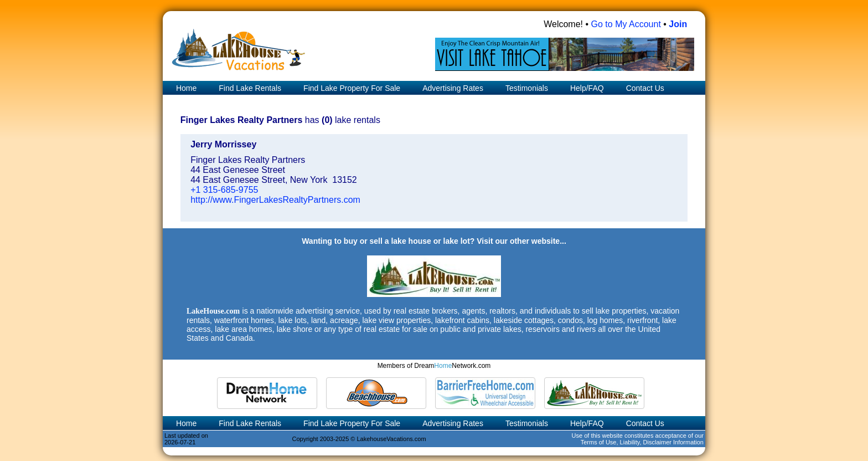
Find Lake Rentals (250, 88)
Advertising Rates (453, 88)
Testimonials (527, 88)
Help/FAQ (587, 88)
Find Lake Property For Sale (352, 88)
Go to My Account (626, 24)
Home (185, 88)
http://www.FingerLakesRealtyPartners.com (275, 200)
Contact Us (645, 88)
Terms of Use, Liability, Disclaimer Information (642, 442)
